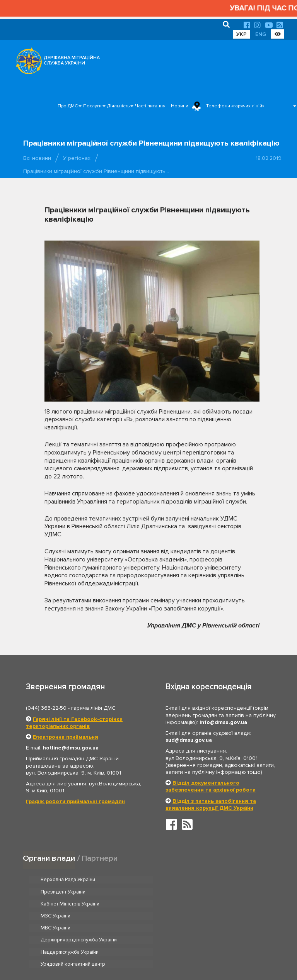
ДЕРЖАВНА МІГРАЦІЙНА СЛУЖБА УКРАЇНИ (72, 60)
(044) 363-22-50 (46, 708)
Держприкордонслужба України (205, 904)
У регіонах (77, 158)
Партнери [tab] (100, 858)
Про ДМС (68, 106)
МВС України (55, 904)
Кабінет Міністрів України (70, 892)
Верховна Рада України (68, 880)
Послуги (92, 106)
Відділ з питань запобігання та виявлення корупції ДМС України (211, 805)
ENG (261, 34)
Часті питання (150, 106)
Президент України (189, 880)
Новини (180, 106)
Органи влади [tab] (49, 858)
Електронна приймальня (66, 737)
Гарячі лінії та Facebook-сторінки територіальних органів (74, 723)
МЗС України (182, 892)
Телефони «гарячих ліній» (235, 106)
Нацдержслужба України (70, 916)
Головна (146, 950)
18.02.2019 (269, 158)
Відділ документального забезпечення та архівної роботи (211, 786)
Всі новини (37, 158)
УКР (242, 34)
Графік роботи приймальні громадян (75, 801)
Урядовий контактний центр (199, 916)
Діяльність (118, 106)
